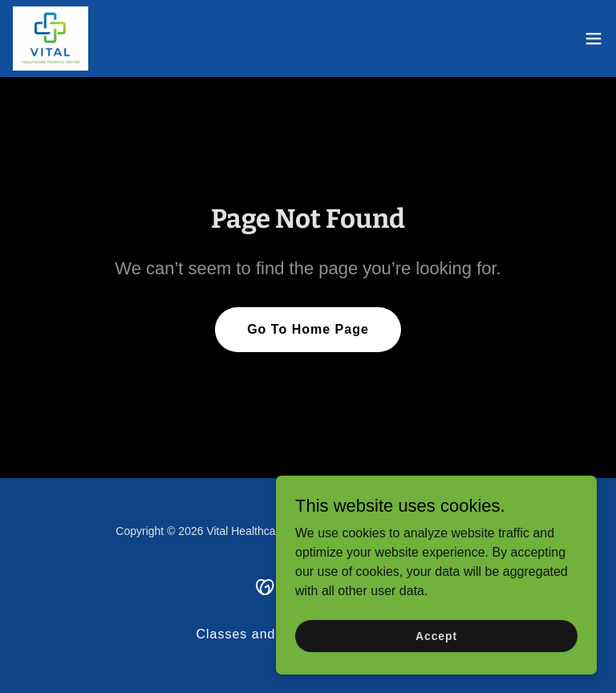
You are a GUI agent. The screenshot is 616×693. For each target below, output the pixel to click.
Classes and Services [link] (265, 634)
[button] (594, 38)
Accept (436, 635)
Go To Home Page (308, 329)
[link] (51, 38)
